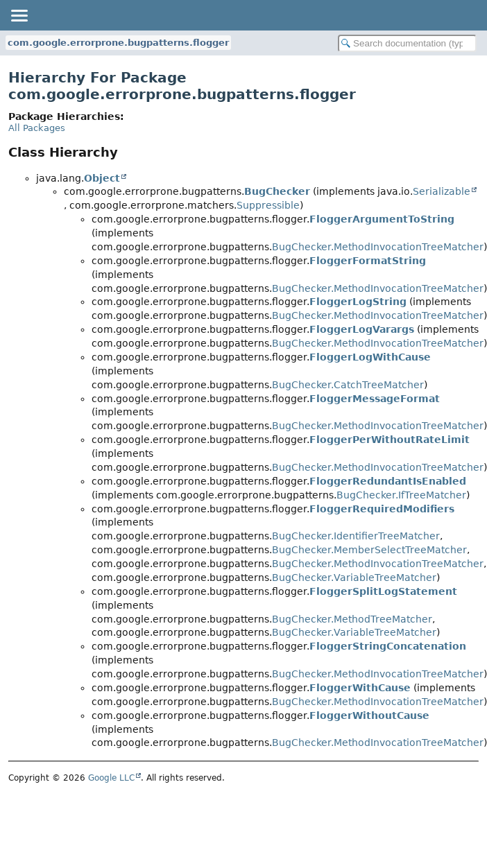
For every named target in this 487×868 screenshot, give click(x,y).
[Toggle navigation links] (19, 15)
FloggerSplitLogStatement (383, 591)
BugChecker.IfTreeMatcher (401, 495)
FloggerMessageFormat (375, 399)
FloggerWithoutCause (369, 715)
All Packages (37, 128)
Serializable (442, 191)
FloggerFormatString (368, 261)
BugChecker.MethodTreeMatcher (352, 619)
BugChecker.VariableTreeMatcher (354, 578)
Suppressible (268, 205)
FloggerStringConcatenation (388, 646)
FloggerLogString (358, 302)
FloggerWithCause (360, 688)
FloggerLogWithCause (370, 357)
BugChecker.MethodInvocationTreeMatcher (378, 247)
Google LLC (111, 778)
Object (102, 178)
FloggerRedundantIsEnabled (388, 481)
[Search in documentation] (407, 43)
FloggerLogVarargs (362, 329)
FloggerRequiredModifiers (382, 509)
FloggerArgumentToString (382, 219)
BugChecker (277, 191)
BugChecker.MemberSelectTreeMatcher (369, 550)
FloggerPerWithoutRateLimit (390, 440)
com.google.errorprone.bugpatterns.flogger (118, 43)
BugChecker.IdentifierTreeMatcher (356, 536)
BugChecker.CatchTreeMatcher (348, 385)
